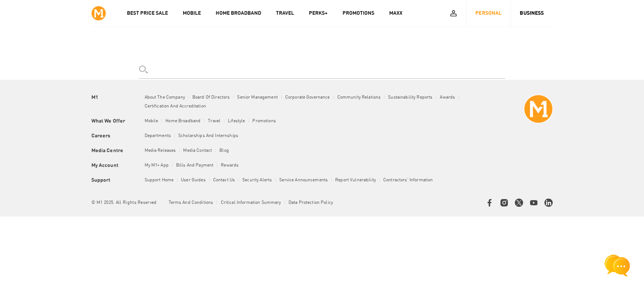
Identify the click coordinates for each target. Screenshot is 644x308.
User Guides (193, 180)
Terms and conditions (191, 203)
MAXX (396, 13)
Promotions (264, 121)
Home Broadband (183, 121)
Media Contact (198, 151)
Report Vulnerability (355, 180)
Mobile (151, 121)
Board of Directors (211, 97)
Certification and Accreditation (175, 106)
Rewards (230, 165)
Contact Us (224, 180)
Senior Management (257, 97)
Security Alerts (257, 180)
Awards (447, 97)
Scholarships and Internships (208, 136)
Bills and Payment (195, 165)
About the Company (165, 97)
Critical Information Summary (251, 203)
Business (532, 13)
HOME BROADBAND (238, 13)
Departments (158, 136)
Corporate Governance (308, 97)
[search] (322, 69)
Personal (488, 13)
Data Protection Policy (311, 203)
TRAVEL (285, 13)
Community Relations (359, 97)
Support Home (159, 180)
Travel (214, 121)
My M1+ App (157, 165)
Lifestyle (236, 121)
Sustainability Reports (410, 97)
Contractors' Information (408, 180)
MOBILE (192, 13)
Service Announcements (304, 180)
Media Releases (160, 151)
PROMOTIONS (358, 13)
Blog (224, 151)
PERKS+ (318, 13)
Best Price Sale (147, 13)
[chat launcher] (617, 266)
